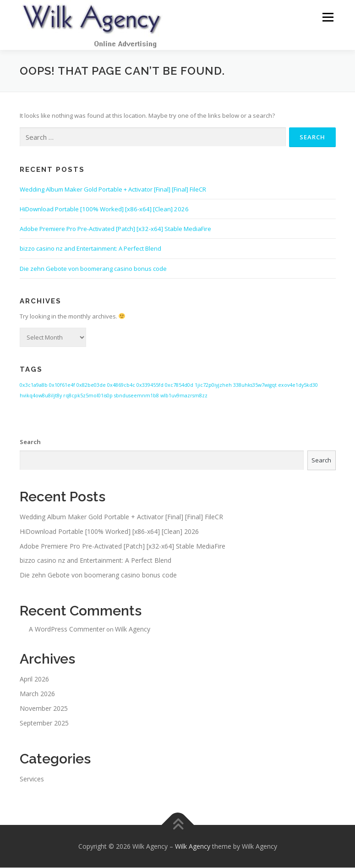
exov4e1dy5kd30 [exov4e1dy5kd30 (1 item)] (298, 386)
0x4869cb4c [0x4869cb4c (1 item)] (121, 386)
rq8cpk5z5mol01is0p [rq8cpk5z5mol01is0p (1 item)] (88, 396)
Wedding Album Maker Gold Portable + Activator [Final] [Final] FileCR (113, 190)
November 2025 (44, 709)
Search (30, 442)
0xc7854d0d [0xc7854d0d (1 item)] (179, 386)
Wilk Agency (133, 629)
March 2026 (37, 694)
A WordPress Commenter (67, 629)
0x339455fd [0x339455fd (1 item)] (150, 386)
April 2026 (34, 680)
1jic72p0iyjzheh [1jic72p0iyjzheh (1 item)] (213, 386)
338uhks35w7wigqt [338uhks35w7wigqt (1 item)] (255, 386)
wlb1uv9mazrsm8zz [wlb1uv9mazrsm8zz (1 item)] (184, 396)
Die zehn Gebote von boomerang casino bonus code (93, 269)
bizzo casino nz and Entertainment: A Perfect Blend (90, 249)
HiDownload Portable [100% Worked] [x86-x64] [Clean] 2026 (104, 209)
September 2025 (44, 723)
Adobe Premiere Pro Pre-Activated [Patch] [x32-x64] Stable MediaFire (115, 229)
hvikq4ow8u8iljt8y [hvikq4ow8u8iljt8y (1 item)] (41, 396)
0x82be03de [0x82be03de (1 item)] (91, 386)
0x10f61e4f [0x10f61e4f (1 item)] (62, 386)
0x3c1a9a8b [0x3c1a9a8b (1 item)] (34, 386)
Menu (328, 17)
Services (32, 779)
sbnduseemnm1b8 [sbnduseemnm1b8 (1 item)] (137, 396)
